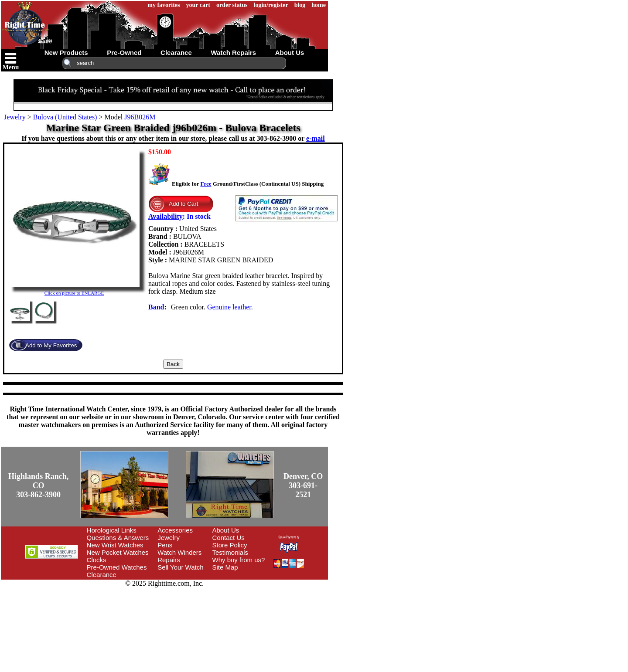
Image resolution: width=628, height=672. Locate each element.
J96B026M (140, 117)
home (319, 5)
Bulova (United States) (65, 117)
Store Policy (230, 545)
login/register (271, 5)
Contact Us (229, 538)
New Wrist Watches (115, 545)
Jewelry (15, 117)
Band (156, 307)
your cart (198, 5)
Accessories (175, 530)
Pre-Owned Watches (117, 567)
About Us (226, 530)
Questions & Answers (118, 538)
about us (290, 53)
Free (206, 184)
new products (66, 53)
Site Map (225, 567)
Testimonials (230, 552)
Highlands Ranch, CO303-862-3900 (38, 485)
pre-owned (124, 53)
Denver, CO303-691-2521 (303, 485)
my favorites (164, 5)
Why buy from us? (239, 560)
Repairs (169, 560)
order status (232, 5)
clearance (176, 53)
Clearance (102, 575)
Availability (166, 216)
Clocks (97, 560)
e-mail (316, 138)
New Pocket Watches (118, 552)
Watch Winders (179, 552)
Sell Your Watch (180, 567)
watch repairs (233, 53)
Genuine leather (229, 307)
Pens (165, 545)
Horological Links (112, 530)
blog (300, 5)
